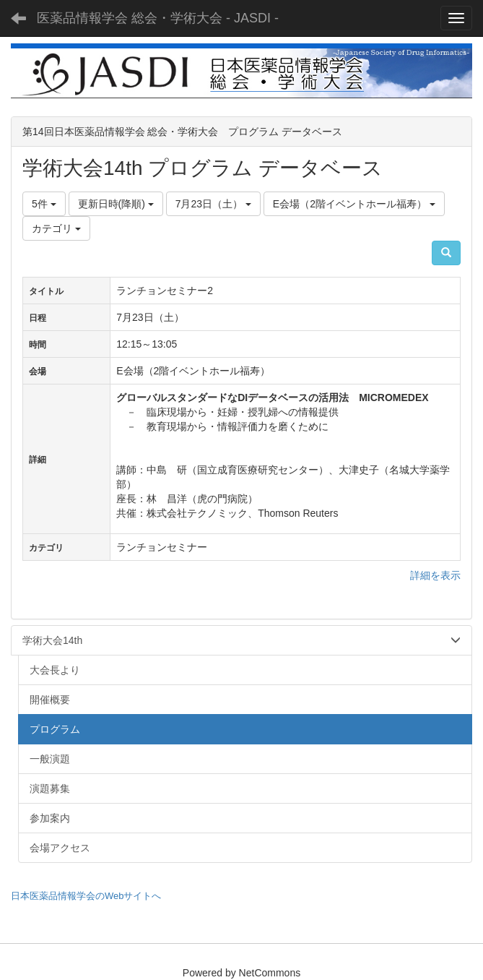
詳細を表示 (435, 575)
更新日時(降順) (116, 204)
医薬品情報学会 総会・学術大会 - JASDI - (158, 18)
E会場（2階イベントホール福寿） (354, 204)
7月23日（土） (213, 204)
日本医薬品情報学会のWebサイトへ (86, 896)
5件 (44, 204)
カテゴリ (56, 228)
